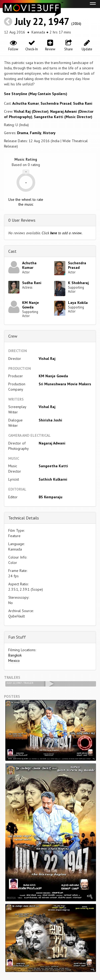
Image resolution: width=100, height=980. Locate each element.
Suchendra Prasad (56, 103)
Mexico (14, 661)
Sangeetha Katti (53, 466)
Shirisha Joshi (50, 420)
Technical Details (24, 518)
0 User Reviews (22, 220)
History (49, 133)
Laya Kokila (78, 303)
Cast (12, 251)
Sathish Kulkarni (53, 479)
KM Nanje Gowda (31, 305)
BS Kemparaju (51, 497)
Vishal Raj (47, 359)
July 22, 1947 (42, 21)
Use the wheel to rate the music (26, 202)
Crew (13, 336)
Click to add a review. (62, 233)
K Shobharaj (78, 283)
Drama (23, 133)
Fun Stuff (17, 637)
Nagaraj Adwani (52, 443)
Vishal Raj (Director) (31, 111)
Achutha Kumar (26, 103)
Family (36, 133)
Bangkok (15, 655)
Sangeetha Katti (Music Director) (63, 117)
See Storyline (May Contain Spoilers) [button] (36, 94)
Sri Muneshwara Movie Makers (65, 384)
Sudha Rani (83, 103)
